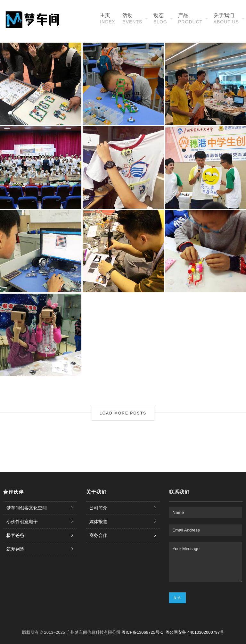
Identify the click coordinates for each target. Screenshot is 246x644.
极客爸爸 (15, 535)
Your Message (205, 562)
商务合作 (98, 535)
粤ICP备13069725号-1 (143, 632)
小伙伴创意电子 (22, 522)
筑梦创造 (15, 549)
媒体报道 (98, 522)
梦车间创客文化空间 (27, 508)
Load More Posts (123, 413)
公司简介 (98, 508)
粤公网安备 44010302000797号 (195, 632)
